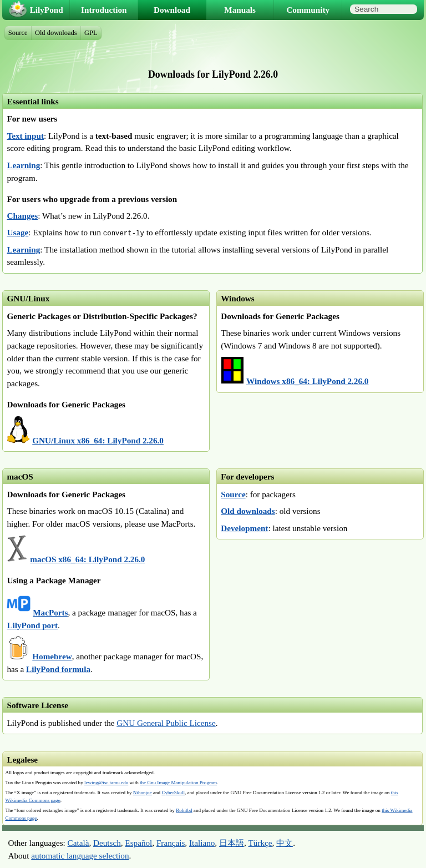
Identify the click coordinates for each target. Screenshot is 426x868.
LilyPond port (32, 625)
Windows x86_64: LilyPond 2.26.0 (307, 381)
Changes (22, 216)
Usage (17, 232)
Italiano (202, 843)
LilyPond (47, 10)
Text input (25, 136)
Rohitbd (184, 810)
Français (171, 843)
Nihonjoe (143, 793)
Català (78, 843)
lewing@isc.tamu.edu (106, 783)
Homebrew (52, 656)
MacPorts (50, 612)
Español (138, 843)
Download (172, 10)
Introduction (104, 10)
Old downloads (248, 511)
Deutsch (107, 843)
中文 (285, 843)
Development (244, 528)
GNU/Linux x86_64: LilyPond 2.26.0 (98, 440)
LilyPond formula (58, 669)
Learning (23, 165)
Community (308, 10)
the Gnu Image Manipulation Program (178, 783)
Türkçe (260, 843)
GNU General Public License (166, 723)
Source (233, 494)
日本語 (232, 843)
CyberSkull (173, 793)
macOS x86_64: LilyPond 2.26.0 (87, 559)
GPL (91, 33)
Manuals (240, 10)
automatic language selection (80, 856)
